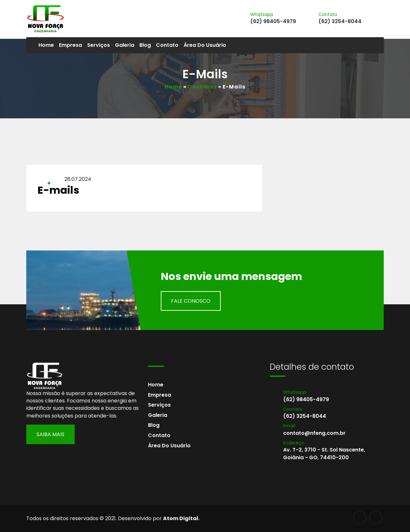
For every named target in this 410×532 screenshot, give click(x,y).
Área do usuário (205, 45)
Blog (145, 45)
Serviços (98, 45)
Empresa (70, 45)
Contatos (202, 87)
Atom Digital (181, 518)
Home (46, 45)
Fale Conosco (191, 301)
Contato (167, 45)
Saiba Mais (50, 434)
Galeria (125, 45)
